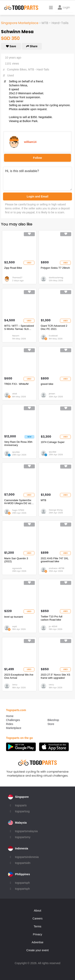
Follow (37, 158)
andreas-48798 (56, 568)
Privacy (38, 934)
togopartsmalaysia (26, 831)
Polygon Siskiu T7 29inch (55, 268)
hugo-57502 (18, 510)
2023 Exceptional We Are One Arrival (19, 676)
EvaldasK (53, 336)
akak (15, 394)
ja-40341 (53, 626)
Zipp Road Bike (13, 268)
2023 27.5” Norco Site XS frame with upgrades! (55, 676)
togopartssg (22, 811)
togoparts (21, 805)
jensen (52, 394)
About (37, 911)
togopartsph (22, 883)
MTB (43, 500)
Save (11, 46)
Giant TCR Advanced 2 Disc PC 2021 (54, 327)
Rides (10, 724)
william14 (30, 142)
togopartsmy (23, 837)
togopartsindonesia (27, 857)
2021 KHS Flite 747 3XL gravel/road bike (55, 560)
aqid (14, 626)
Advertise (37, 942)
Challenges (13, 720)
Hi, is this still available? (37, 179)
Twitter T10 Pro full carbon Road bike (52, 618)
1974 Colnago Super (53, 442)
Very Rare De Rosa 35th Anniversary (18, 443)
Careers (38, 918)
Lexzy (15, 685)
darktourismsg (56, 278)
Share (32, 46)
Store (51, 724)
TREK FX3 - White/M (16, 384)
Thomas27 (17, 278)
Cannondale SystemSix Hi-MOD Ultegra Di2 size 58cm (18, 502)
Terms (37, 926)
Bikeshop (53, 720)
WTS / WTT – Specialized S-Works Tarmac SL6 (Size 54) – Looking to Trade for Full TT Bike (19, 327)
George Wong (56, 510)
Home (10, 716)
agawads (17, 568)
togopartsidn (23, 863)
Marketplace (14, 728)
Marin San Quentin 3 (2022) (16, 560)
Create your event (37, 950)
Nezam (16, 336)
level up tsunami (14, 617)
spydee (16, 452)
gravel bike (47, 384)
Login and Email (37, 196)
